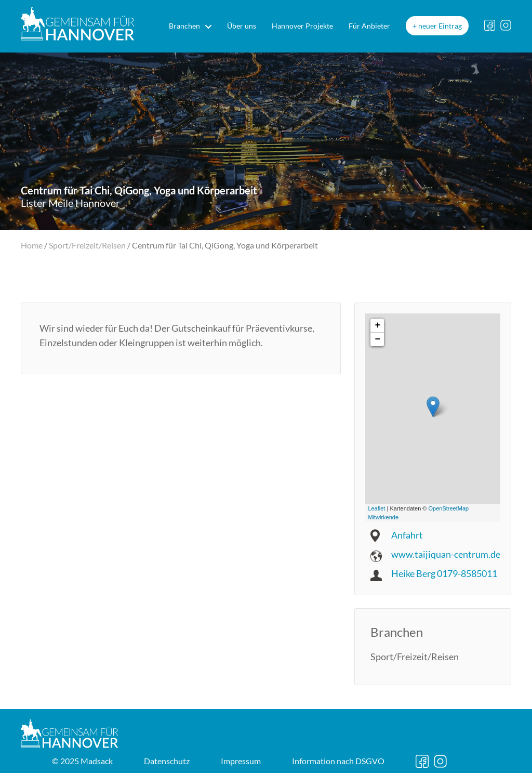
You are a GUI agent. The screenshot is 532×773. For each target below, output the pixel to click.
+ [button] (377, 325)
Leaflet (376, 508)
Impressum (241, 761)
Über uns (242, 26)
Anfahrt (407, 535)
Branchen (184, 26)
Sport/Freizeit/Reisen (87, 245)
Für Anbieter (369, 26)
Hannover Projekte (302, 26)
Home (32, 245)
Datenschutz (167, 761)
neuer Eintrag (440, 26)
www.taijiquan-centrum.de (446, 554)
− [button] (377, 339)
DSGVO (338, 761)
